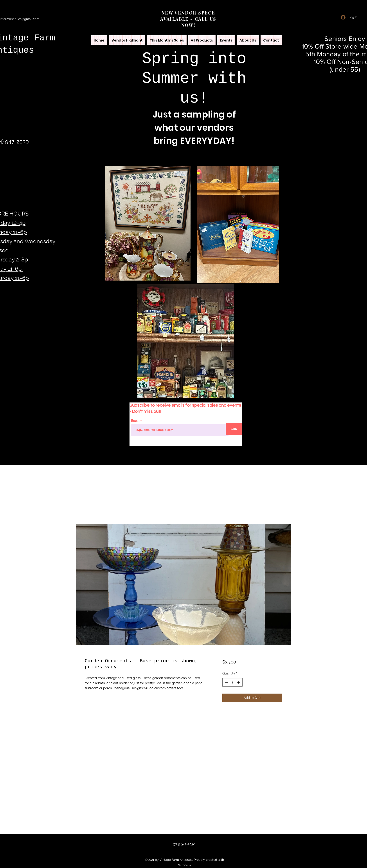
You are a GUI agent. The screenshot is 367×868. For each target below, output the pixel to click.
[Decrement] (226, 682)
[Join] (234, 429)
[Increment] (239, 682)
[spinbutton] (232, 682)
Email (136, 421)
